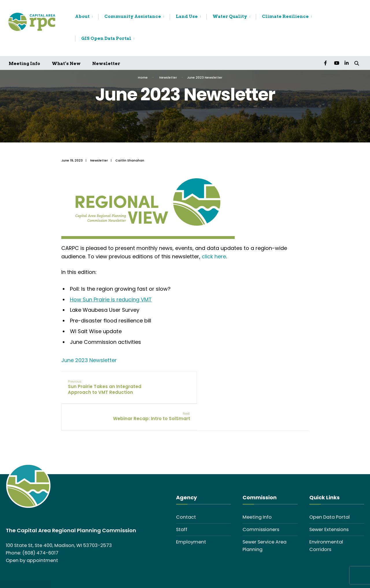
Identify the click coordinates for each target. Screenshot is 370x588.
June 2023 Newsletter (89, 360)
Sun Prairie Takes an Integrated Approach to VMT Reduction (102, 390)
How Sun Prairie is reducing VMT (111, 299)
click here (214, 256)
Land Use (187, 16)
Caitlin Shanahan (130, 160)
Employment (191, 521)
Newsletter (106, 64)
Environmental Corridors (326, 525)
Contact (186, 496)
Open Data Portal (330, 496)
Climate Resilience (285, 16)
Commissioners (261, 509)
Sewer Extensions (329, 509)
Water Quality (230, 16)
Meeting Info (24, 64)
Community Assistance (133, 16)
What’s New (66, 64)
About (82, 16)
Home (143, 77)
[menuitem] (87, 17)
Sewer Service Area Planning (264, 525)
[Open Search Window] (356, 63)
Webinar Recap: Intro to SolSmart (274, 387)
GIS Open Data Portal (106, 38)
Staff (182, 509)
